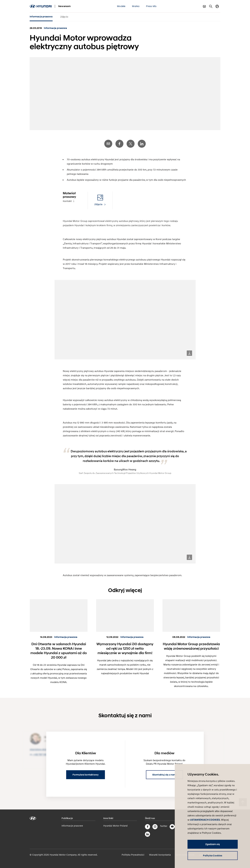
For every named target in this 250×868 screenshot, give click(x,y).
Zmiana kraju (217, 6)
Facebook (119, 142)
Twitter (131, 142)
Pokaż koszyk (204, 6)
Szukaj (211, 6)
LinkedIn (142, 142)
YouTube (172, 825)
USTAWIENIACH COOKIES (205, 820)
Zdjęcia (64, 17)
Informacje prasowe (72, 824)
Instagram (155, 825)
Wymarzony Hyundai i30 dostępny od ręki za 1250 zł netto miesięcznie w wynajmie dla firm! (125, 647)
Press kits (151, 6)
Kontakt (67, 200)
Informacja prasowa (41, 17)
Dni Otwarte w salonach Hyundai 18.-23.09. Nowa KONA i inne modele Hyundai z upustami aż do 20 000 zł (59, 649)
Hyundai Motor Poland (115, 824)
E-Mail (108, 142)
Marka (136, 6)
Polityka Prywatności (133, 853)
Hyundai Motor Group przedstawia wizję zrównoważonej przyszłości (191, 644)
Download (189, 352)
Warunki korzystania (160, 853)
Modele (121, 6)
